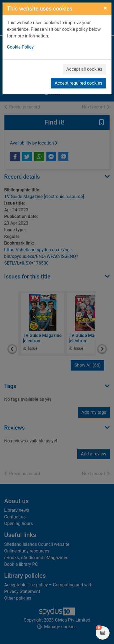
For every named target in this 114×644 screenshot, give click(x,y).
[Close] (105, 8)
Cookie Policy (20, 47)
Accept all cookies (84, 69)
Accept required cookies (78, 83)
